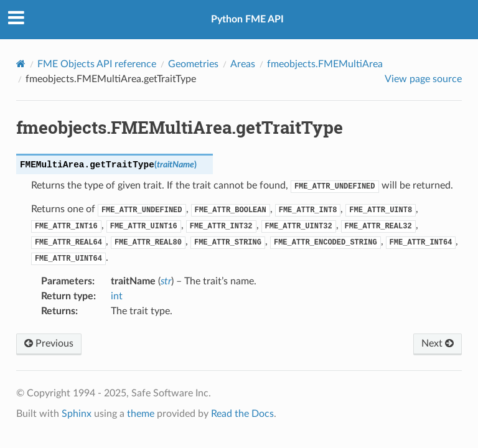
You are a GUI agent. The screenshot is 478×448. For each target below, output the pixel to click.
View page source (423, 79)
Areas (243, 64)
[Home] (21, 64)
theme (141, 414)
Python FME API (247, 19)
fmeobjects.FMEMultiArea (325, 64)
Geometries (193, 64)
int (117, 296)
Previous (49, 343)
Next (438, 343)
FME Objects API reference (97, 64)
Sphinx (77, 414)
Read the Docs (242, 414)
